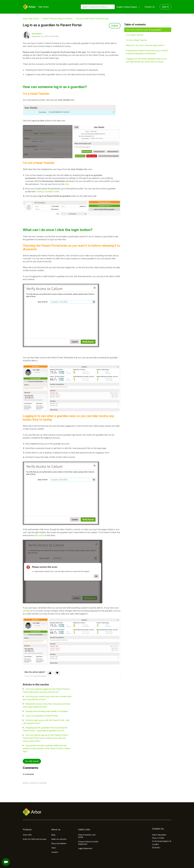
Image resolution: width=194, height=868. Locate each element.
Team (54, 848)
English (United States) (127, 7)
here (67, 184)
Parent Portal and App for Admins (57, 19)
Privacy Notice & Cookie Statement (88, 843)
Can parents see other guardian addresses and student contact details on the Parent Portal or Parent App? (47, 748)
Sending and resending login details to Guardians (47, 711)
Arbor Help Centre (31, 19)
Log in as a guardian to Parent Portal (41, 716)
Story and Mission (59, 843)
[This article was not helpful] (57, 673)
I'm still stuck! (32, 761)
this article (40, 535)
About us (56, 829)
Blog (53, 835)
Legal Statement (85, 848)
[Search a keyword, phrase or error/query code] (98, 7)
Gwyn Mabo (37, 34)
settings (26, 611)
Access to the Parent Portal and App (92, 19)
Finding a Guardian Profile (48, 192)
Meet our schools (59, 839)
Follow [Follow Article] (115, 26)
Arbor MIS (27, 835)
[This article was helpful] (50, 673)
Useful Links (84, 829)
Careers (55, 852)
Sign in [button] (165, 7)
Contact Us (150, 7)
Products (27, 829)
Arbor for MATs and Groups (34, 839)
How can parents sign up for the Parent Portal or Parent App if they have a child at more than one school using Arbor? (46, 738)
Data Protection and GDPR (87, 836)
